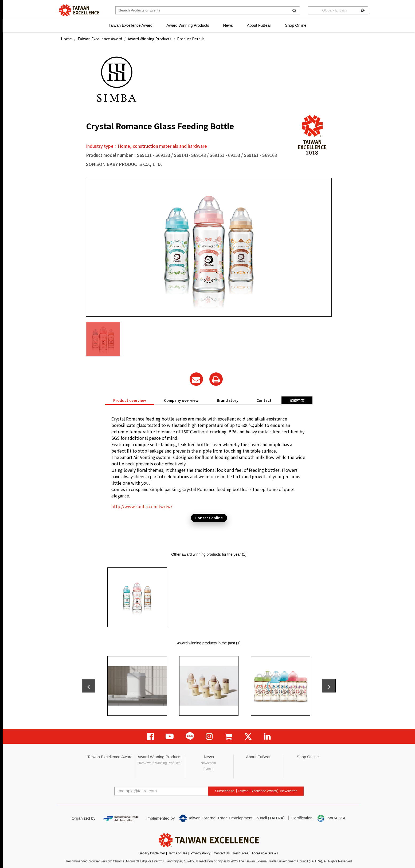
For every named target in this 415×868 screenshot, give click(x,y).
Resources (240, 853)
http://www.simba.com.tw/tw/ (142, 506)
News (228, 25)
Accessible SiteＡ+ (265, 853)
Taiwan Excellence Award (130, 25)
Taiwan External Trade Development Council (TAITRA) (232, 818)
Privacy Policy (200, 853)
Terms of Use (178, 853)
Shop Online (296, 25)
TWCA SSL (331, 818)
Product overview (130, 400)
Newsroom (208, 763)
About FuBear (259, 25)
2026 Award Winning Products (159, 763)
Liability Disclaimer (152, 853)
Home (66, 39)
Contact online (209, 518)
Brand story (228, 400)
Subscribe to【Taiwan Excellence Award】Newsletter (256, 791)
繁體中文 (297, 400)
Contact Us (222, 853)
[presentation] (89, 686)
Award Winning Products (188, 25)
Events (208, 769)
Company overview (181, 400)
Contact (264, 400)
